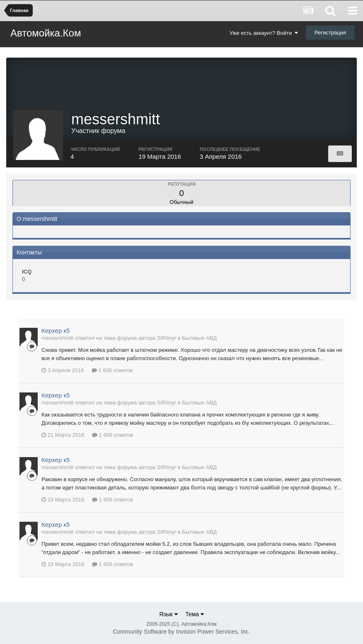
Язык (168, 614)
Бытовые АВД (199, 338)
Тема (195, 614)
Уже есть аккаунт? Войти (264, 33)
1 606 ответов (112, 370)
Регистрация (330, 33)
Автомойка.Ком (46, 33)
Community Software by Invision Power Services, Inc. (181, 632)
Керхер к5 (56, 330)
